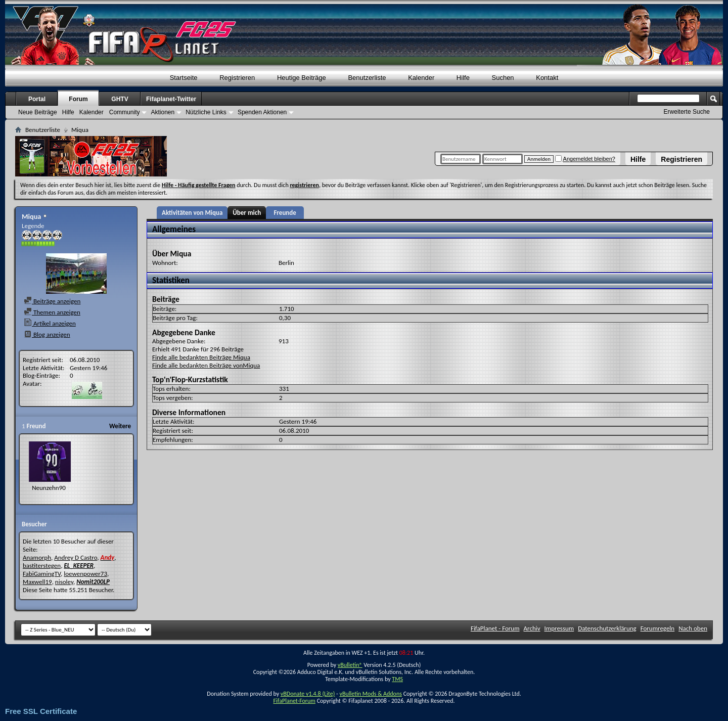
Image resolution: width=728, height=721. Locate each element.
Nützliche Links (206, 112)
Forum (78, 99)
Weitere (120, 426)
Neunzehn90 (49, 488)
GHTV (120, 99)
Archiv (532, 628)
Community (125, 112)
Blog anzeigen (47, 334)
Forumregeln (658, 628)
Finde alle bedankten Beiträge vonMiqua (206, 365)
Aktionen (163, 112)
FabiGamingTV (42, 574)
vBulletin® (350, 665)
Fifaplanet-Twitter (171, 99)
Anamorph (37, 557)
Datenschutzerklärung (607, 628)
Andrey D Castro (76, 557)
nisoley (64, 582)
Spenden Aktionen (262, 112)
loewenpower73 (85, 574)
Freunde (285, 213)
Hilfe (638, 159)
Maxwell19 (37, 582)
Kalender (421, 78)
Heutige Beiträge (302, 78)
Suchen (503, 78)
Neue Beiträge (38, 112)
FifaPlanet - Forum (495, 628)
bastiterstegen (42, 566)
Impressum (559, 628)
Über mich (247, 213)
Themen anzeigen (52, 312)
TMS (397, 679)
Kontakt (547, 78)
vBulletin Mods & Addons (370, 694)
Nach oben (693, 628)
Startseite (184, 78)
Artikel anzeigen (50, 323)
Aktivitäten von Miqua (192, 213)
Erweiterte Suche (687, 112)
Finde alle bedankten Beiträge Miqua (201, 357)
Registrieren (681, 159)
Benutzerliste (367, 78)
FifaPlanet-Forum (294, 701)
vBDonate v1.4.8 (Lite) (308, 694)
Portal (37, 99)
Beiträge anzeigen (52, 301)
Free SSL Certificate (41, 711)
